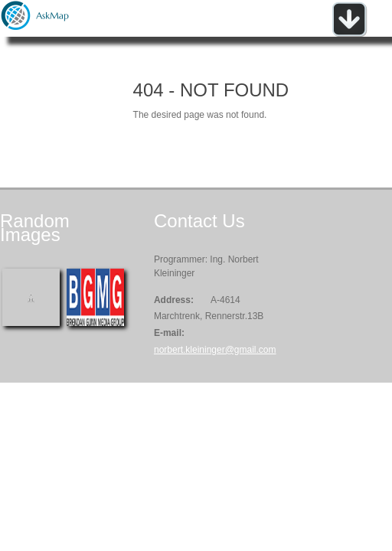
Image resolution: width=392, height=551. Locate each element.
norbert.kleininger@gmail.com (215, 350)
